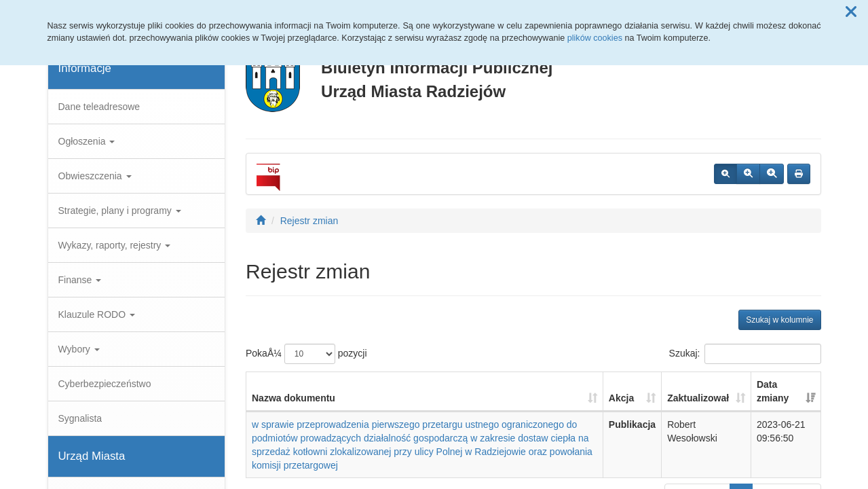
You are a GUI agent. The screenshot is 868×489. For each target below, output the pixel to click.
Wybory (79, 349)
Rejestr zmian (309, 221)
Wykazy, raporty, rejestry (115, 245)
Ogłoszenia (87, 141)
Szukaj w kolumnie (779, 320)
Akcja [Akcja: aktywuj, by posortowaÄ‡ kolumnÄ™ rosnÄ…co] (621, 398)
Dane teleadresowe (99, 107)
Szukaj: (745, 354)
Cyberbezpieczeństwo (105, 384)
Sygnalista (80, 418)
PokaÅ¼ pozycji (306, 354)
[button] (851, 12)
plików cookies (595, 38)
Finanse (80, 280)
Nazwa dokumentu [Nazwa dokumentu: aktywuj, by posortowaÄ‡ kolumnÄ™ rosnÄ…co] (294, 398)
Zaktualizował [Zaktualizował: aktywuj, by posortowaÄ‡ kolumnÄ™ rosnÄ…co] (698, 398)
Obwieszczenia (95, 176)
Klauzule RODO (97, 314)
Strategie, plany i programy (120, 211)
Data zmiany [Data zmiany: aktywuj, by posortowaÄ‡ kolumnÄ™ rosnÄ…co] (773, 391)
